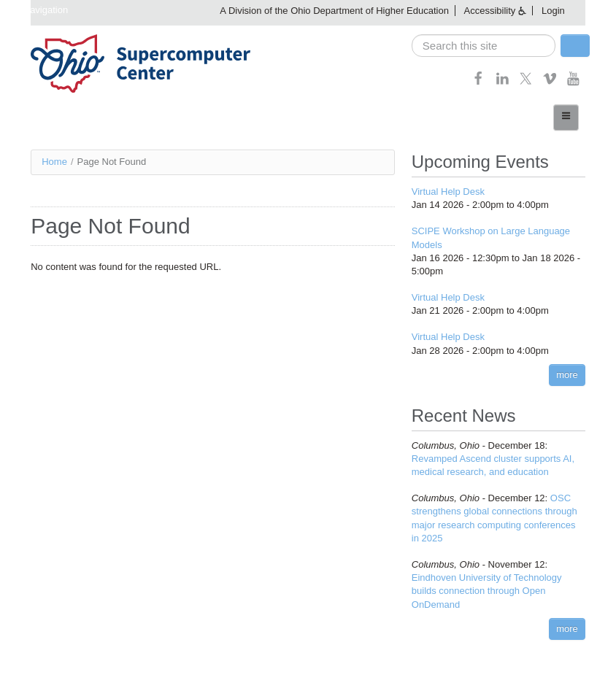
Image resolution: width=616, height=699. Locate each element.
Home (54, 162)
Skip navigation (36, 10)
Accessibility (490, 11)
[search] (484, 46)
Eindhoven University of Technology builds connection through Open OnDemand (487, 591)
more (567, 375)
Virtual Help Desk (448, 192)
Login (553, 11)
